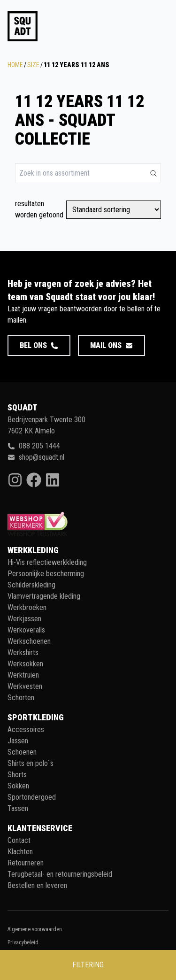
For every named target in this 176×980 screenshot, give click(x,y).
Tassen (18, 808)
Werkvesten (25, 686)
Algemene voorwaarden (35, 929)
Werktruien (23, 675)
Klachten (20, 852)
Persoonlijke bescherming (46, 574)
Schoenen (22, 752)
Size (33, 65)
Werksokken (25, 664)
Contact (19, 840)
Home (15, 65)
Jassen (18, 741)
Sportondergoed (32, 797)
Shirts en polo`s (31, 763)
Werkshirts (23, 652)
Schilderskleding (31, 585)
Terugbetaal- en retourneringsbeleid (60, 874)
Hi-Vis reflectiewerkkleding (47, 562)
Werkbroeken (27, 607)
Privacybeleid (23, 942)
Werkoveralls (26, 630)
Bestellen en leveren (37, 885)
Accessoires (26, 729)
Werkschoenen (29, 641)
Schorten (21, 698)
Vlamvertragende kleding (44, 596)
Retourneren (26, 863)
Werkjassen (24, 619)
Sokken (18, 786)
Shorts (17, 775)
